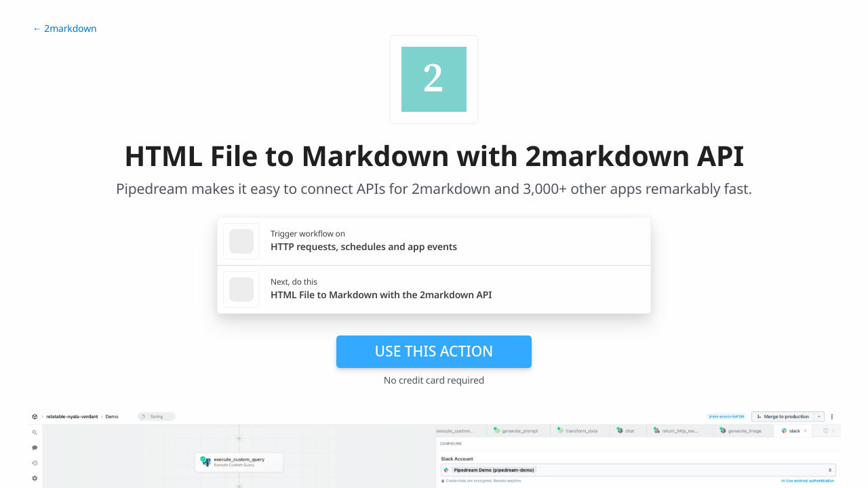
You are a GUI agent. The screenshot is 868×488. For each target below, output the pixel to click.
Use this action (434, 351)
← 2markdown (64, 29)
